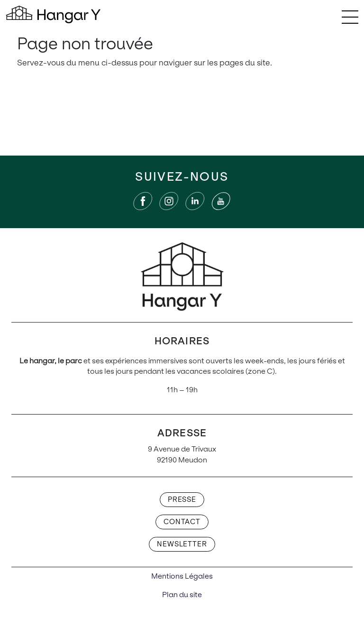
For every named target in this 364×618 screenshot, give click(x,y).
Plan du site (182, 595)
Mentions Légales (182, 576)
